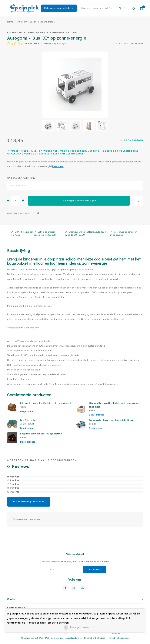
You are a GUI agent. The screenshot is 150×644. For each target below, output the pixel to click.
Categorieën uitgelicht (59, 9)
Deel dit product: (19, 216)
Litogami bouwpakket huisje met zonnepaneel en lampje (114, 407)
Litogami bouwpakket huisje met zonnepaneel (45, 405)
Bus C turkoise (28, 423)
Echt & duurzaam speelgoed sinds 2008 (45, 236)
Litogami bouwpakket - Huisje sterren (41, 436)
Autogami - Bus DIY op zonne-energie (36, 24)
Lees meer (58, 169)
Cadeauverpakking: (21, 180)
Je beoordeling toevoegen (55, 46)
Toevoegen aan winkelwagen (79, 203)
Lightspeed (100, 640)
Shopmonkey (123, 640)
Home (10, 24)
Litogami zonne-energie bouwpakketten (42, 35)
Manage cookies (80, 627)
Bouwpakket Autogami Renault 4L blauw (111, 423)
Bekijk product (27, 414)
